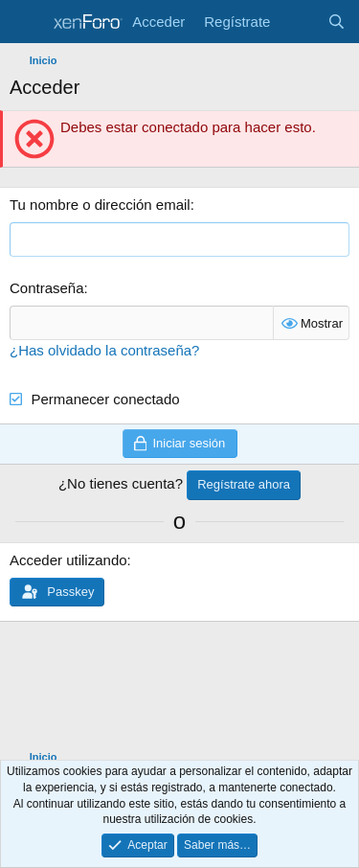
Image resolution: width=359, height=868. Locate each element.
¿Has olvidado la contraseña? (104, 350)
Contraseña (47, 288)
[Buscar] (337, 22)
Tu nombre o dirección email (100, 205)
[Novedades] (298, 22)
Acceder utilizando (68, 560)
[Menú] (26, 22)
